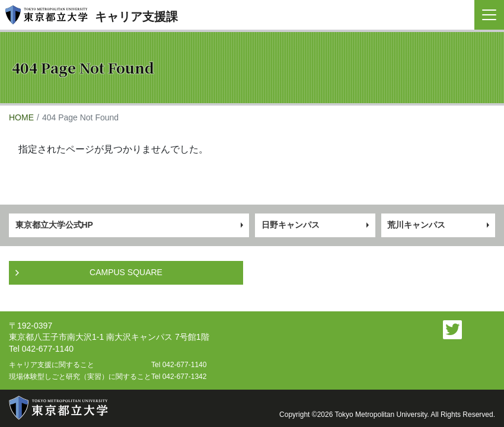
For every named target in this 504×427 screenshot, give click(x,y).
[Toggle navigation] (489, 15)
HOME (21, 117)
